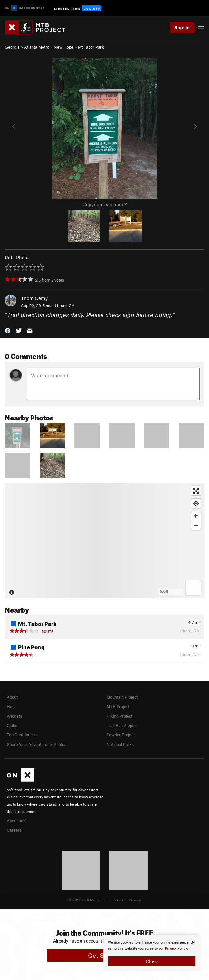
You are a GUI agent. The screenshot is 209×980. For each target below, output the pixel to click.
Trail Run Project (122, 725)
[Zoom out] (196, 525)
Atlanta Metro (37, 47)
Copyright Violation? (104, 204)
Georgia (12, 47)
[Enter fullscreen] (196, 491)
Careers (14, 830)
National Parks (120, 744)
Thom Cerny (34, 298)
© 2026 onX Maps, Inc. (88, 900)
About (12, 697)
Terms (118, 900)
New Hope (64, 47)
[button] (8, 330)
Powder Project (121, 735)
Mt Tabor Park (91, 47)
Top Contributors (22, 735)
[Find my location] (196, 503)
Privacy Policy (176, 949)
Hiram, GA (65, 306)
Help (11, 706)
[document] (152, 953)
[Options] (193, 588)
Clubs (12, 725)
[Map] (104, 541)
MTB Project (118, 706)
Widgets (14, 716)
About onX (16, 821)
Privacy (135, 900)
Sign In (182, 27)
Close (152, 961)
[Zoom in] (196, 516)
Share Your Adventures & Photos (37, 744)
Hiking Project (119, 716)
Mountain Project (122, 697)
